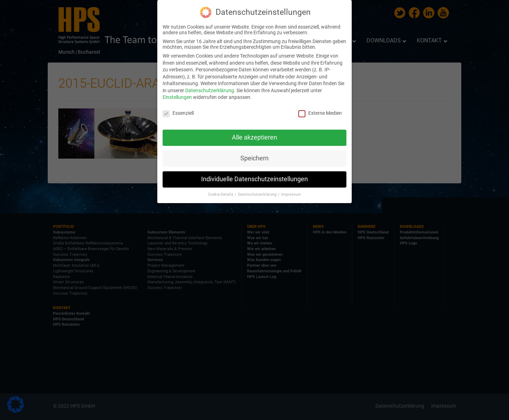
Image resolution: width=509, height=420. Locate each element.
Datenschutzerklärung (210, 90)
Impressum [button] (291, 194)
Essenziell (178, 113)
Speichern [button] (255, 158)
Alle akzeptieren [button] (255, 137)
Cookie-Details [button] (221, 194)
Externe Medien (320, 113)
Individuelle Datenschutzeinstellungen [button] (255, 179)
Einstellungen (177, 97)
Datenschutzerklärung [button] (258, 194)
